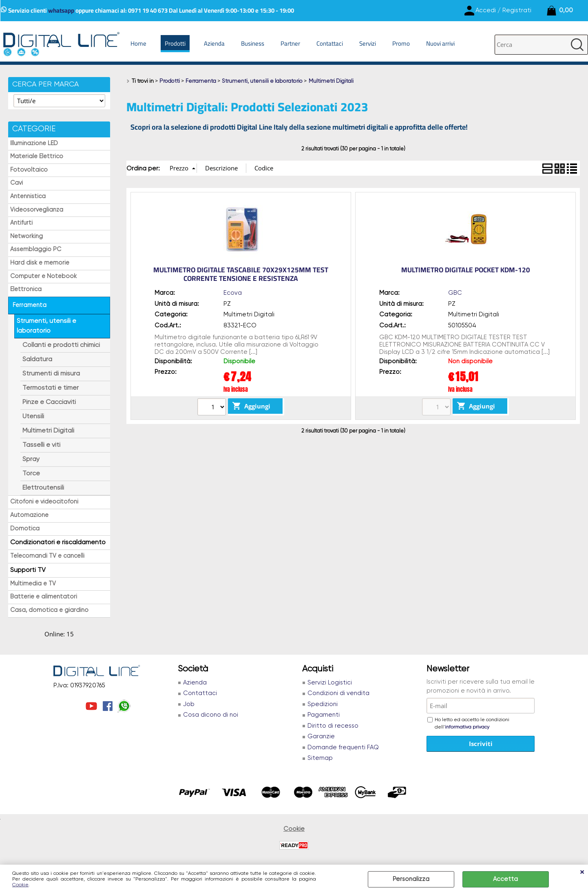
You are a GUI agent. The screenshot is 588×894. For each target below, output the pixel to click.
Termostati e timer (51, 388)
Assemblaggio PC (36, 249)
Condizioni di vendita (338, 693)
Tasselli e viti (41, 445)
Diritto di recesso (333, 726)
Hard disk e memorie (40, 263)
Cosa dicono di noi (211, 715)
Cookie (20, 885)
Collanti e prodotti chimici (61, 345)
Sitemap (320, 758)
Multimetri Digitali (48, 431)
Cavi (17, 183)
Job (189, 704)
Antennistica (28, 196)
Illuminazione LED (34, 143)
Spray (31, 459)
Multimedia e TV (33, 584)
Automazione (29, 515)
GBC (455, 293)
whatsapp (61, 10)
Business (253, 43)
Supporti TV (28, 570)
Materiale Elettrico (37, 157)
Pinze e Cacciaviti (49, 402)
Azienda (214, 43)
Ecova (233, 293)
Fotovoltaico (29, 170)
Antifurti (21, 223)
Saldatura (37, 360)
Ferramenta (30, 305)
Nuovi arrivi (440, 43)
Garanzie (321, 736)
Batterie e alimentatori (44, 597)
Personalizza (411, 879)
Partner (290, 43)
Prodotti (175, 43)
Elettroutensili (43, 488)
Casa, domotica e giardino (49, 610)
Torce (31, 474)
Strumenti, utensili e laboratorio (46, 326)
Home (138, 43)
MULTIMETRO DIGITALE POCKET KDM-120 (466, 270)
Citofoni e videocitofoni (44, 502)
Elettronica (26, 289)
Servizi (368, 43)
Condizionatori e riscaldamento (58, 543)
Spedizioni (323, 704)
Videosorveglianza (37, 210)
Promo (401, 43)
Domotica (25, 529)
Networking (27, 236)
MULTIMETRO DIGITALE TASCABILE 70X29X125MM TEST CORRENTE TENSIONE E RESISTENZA (241, 274)
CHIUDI (582, 873)
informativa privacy (467, 727)
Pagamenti (324, 715)
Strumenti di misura (51, 374)
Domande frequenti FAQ (343, 747)
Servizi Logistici (330, 683)
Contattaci (330, 43)
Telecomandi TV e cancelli (47, 556)
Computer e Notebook (43, 276)
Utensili (33, 417)
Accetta (505, 879)
